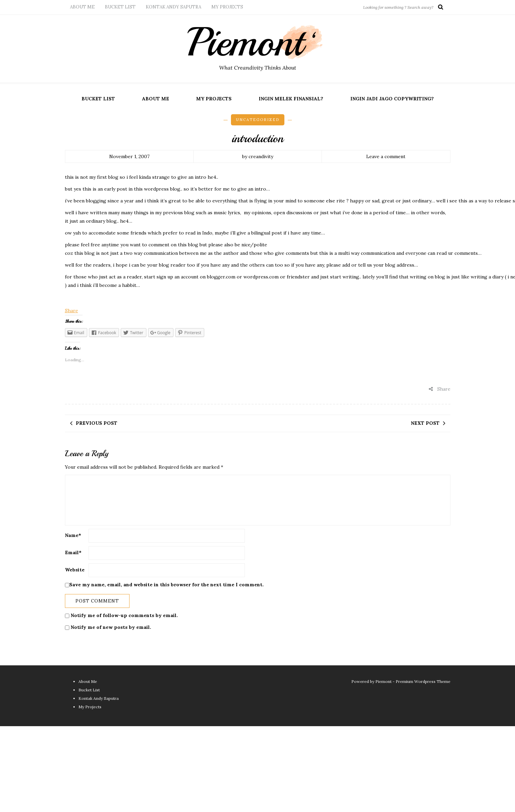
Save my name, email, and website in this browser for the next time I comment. (167, 585)
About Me (82, 7)
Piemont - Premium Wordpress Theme (413, 681)
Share (72, 311)
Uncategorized (258, 120)
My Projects (227, 7)
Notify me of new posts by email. (111, 627)
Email (73, 552)
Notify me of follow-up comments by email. (124, 615)
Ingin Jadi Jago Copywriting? (392, 99)
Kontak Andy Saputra (173, 7)
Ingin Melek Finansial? (291, 99)
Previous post (97, 423)
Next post (425, 423)
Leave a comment (386, 156)
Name (73, 535)
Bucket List (120, 7)
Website (75, 570)
